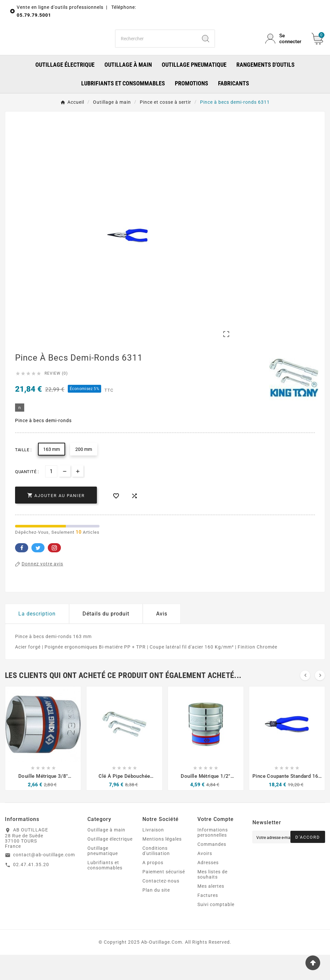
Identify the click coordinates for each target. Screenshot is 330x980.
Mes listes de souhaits (212, 900)
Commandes (212, 869)
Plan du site (156, 915)
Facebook (22, 573)
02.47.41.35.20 (31, 889)
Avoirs (205, 879)
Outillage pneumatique (103, 876)
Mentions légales (162, 864)
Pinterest (54, 573)
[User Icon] (284, 51)
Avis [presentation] (162, 639)
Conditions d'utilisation (156, 876)
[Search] (206, 51)
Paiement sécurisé (164, 897)
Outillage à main (106, 855)
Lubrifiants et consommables (105, 890)
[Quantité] (51, 497)
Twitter (38, 573)
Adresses (208, 888)
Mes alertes (211, 911)
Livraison (153, 855)
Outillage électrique (110, 864)
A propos (153, 888)
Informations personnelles (213, 858)
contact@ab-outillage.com (44, 880)
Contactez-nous (161, 906)
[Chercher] (156, 51)
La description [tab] (37, 639)
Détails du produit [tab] (106, 639)
